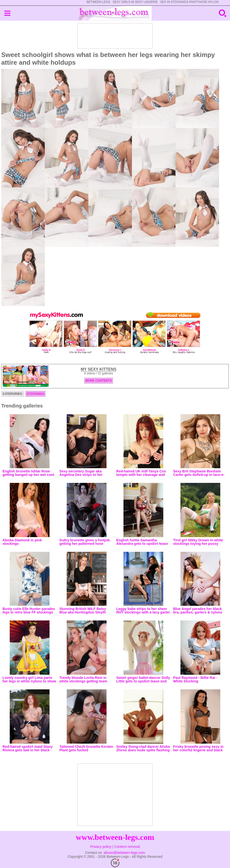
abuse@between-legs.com (124, 853)
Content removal (127, 847)
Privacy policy (101, 847)
